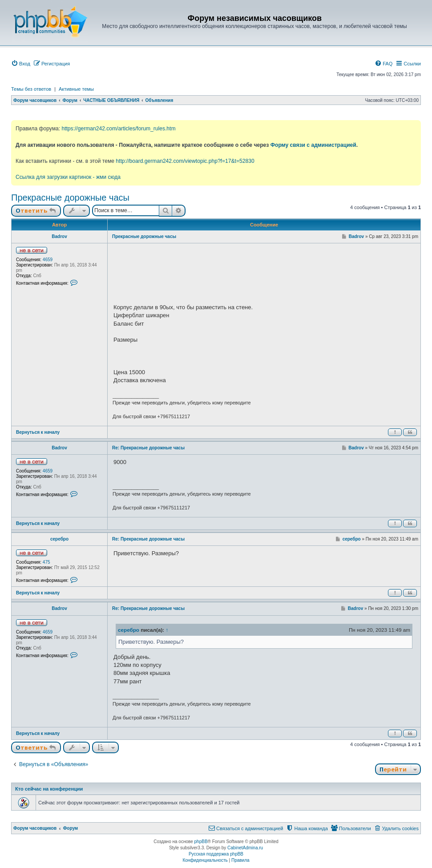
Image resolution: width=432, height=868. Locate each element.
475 (46, 562)
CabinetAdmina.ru (245, 848)
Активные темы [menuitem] (76, 89)
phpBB (201, 842)
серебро (59, 539)
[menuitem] (21, 64)
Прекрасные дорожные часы (70, 198)
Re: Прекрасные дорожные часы (148, 448)
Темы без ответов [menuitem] (31, 89)
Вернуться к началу (38, 432)
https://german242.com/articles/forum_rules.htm (118, 129)
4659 (48, 260)
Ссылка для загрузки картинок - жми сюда (68, 177)
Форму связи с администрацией (313, 145)
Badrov (59, 236)
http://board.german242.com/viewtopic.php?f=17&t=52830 (185, 161)
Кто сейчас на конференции (49, 789)
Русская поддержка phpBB (216, 854)
